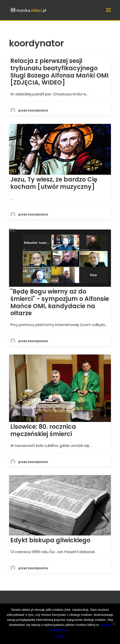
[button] (60, 149)
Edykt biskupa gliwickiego (50, 540)
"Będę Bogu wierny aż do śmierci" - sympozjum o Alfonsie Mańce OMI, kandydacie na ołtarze (60, 302)
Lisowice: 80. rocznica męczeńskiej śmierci (43, 430)
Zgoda (60, 636)
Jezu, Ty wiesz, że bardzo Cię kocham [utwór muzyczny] (54, 183)
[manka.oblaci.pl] (28, 10)
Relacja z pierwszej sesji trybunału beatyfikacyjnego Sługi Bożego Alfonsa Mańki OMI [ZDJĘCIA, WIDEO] (59, 72)
